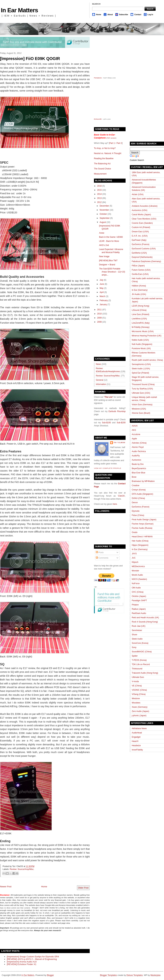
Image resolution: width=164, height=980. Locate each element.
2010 (100, 314)
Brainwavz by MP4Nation (143, 481)
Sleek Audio (137, 639)
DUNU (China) (138, 498)
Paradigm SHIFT (139, 601)
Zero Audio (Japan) (140, 711)
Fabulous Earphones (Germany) (146, 261)
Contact (138, 14)
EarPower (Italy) (139, 240)
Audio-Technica (139, 451)
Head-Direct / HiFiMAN (142, 537)
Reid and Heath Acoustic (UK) (145, 618)
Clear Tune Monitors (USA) (144, 219)
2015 (100, 190)
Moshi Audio (137, 575)
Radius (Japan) (139, 609)
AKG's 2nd (104, 245)
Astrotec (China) (139, 443)
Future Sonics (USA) (141, 270)
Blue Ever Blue (138, 473)
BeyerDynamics (139, 468)
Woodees (136, 703)
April (102, 292)
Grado (135, 532)
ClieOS (121, 496)
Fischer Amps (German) (143, 524)
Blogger (50, 975)
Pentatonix (98, 78)
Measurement (100, 174)
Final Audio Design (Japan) (144, 520)
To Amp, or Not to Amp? (105, 148)
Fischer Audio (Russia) (142, 528)
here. (115, 504)
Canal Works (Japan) (141, 215)
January (103, 305)
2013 (100, 198)
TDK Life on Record (141, 664)
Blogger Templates (108, 975)
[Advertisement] (40, 940)
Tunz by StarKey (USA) (142, 389)
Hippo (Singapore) (140, 545)
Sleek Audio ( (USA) (141, 369)
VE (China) (137, 686)
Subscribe (124, 14)
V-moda (135, 681)
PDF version (111, 138)
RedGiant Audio (139, 613)
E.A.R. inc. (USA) (140, 236)
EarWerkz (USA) (139, 253)
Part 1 (112, 143)
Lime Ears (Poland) (141, 314)
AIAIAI (135, 426)
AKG (134, 430)
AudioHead (137, 733)
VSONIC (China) (139, 690)
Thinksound (137, 669)
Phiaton (135, 605)
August (103, 222)
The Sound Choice (102, 169)
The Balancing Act (102, 164)
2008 (100, 322)
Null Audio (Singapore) (142, 344)
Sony (134, 647)
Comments (102, 558)
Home (99, 14)
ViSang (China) (139, 694)
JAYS (134, 554)
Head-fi (135, 741)
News (98, 364)
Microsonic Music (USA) (143, 331)
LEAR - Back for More (109, 241)
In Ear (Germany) (140, 290)
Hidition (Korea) (139, 286)
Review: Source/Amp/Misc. (22, 869)
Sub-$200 (121, 423)
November (104, 210)
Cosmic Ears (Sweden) (142, 223)
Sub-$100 (106, 423)
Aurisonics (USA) (139, 210)
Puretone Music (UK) (141, 348)
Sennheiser (137, 630)
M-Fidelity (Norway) (141, 327)
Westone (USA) (139, 409)
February (104, 300)
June (102, 284)
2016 (100, 186)
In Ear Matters (19, 10)
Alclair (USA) (138, 194)
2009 (100, 318)
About (110, 14)
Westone (136, 698)
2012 (100, 202)
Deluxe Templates (135, 975)
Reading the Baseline (104, 158)
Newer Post (6, 887)
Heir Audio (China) (140, 541)
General (100, 380)
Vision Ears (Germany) (142, 405)
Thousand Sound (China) (143, 384)
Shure (134, 635)
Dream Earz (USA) (140, 232)
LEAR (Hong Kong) (141, 306)
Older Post (83, 888)
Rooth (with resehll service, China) (147, 360)
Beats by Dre (138, 464)
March (102, 296)
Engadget (136, 737)
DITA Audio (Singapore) (142, 494)
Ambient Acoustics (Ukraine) (145, 206)
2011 (100, 310)
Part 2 (119, 143)
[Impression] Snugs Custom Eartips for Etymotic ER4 (33, 957)
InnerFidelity (137, 750)
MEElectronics (138, 566)
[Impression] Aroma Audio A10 (22, 962)
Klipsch (135, 562)
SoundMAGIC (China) (142, 652)
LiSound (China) (139, 310)
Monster (135, 571)
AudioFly (136, 456)
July (101, 280)
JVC (134, 558)
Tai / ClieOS (119, 443)
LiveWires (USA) (139, 319)
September (105, 218)
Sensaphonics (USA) (141, 364)
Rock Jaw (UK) (139, 626)
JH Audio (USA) (139, 294)
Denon (135, 503)
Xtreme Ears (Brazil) (141, 413)
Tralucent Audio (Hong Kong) (145, 673)
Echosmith (98, 119)
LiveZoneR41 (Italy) (141, 323)
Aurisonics (136, 460)
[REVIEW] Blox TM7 (108, 261)
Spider (135, 656)
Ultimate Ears (138, 677)
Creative (136, 485)
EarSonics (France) (141, 244)
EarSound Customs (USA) (144, 249)
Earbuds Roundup (117, 411)
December (104, 206)
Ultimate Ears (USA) (141, 393)
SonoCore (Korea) (140, 643)
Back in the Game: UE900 (111, 237)
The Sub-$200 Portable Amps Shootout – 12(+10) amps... (112, 272)
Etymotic (136, 511)
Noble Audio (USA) (140, 340)
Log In (150, 14)
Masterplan (156, 975)
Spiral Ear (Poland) (140, 373)
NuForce (136, 583)
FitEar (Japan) (138, 266)
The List (108, 397)
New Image (104, 256)
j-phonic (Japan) (139, 716)
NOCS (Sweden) (139, 579)
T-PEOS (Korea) (139, 660)
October (103, 214)
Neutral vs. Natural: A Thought (108, 153)
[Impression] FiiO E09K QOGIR (30, 59)
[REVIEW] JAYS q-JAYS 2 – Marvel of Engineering (32, 959)
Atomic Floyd (138, 447)
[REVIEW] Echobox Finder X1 (22, 964)
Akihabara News (139, 728)
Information (101, 384)
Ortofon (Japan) (139, 596)
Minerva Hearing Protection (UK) (146, 336)
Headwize (136, 746)
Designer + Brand (107, 265)
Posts (100, 552)
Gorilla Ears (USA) (140, 274)
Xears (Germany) (140, 707)
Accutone (136, 434)
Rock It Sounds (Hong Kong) (145, 622)
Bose (134, 477)
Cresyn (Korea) (139, 490)
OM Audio (136, 588)
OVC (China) (138, 592)
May (102, 288)
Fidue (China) (138, 515)
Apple (134, 439)
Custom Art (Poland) (141, 227)
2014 (100, 194)
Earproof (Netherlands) (142, 257)
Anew (102, 233)
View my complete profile (108, 468)
